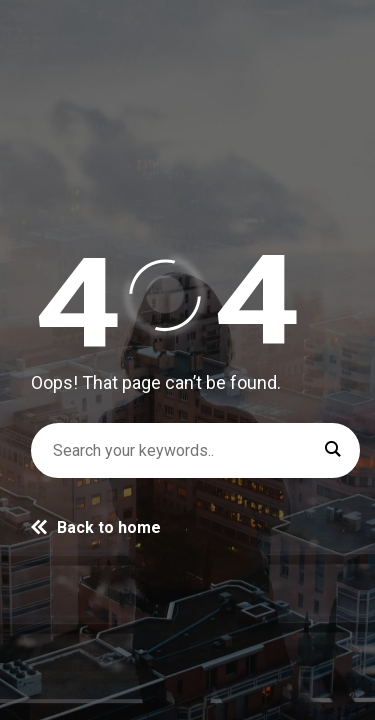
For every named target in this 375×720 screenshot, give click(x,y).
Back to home (96, 527)
